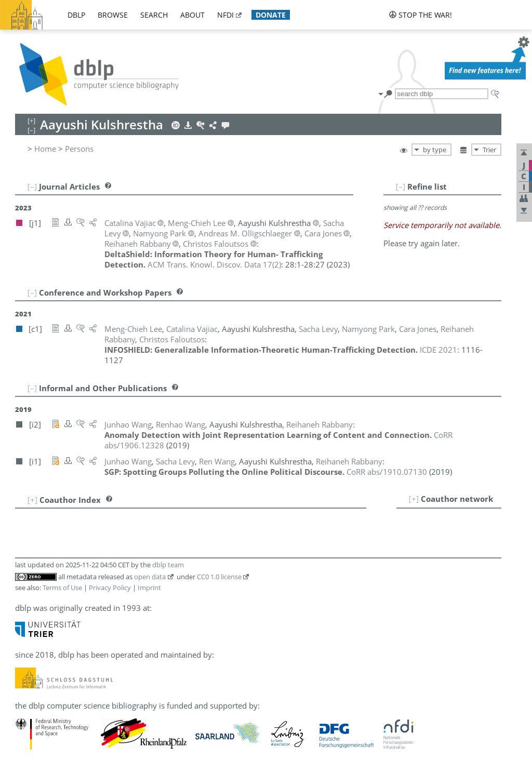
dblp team (168, 565)
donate (271, 15)
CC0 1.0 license (219, 577)
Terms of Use (62, 588)
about (192, 15)
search (154, 15)
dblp (76, 15)
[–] (401, 186)
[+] (414, 499)
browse (113, 15)
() (214, 264)
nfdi (225, 15)
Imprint (149, 588)
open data (150, 577)
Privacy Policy (110, 588)
